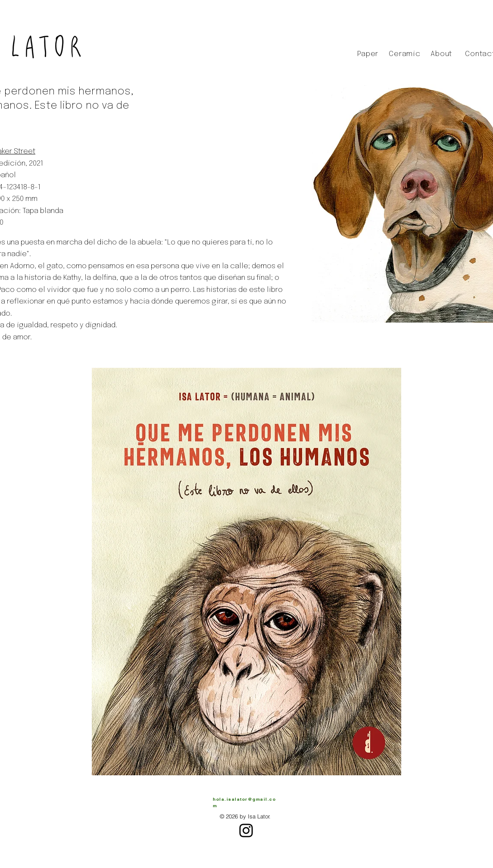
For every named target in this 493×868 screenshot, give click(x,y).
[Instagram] (246, 830)
